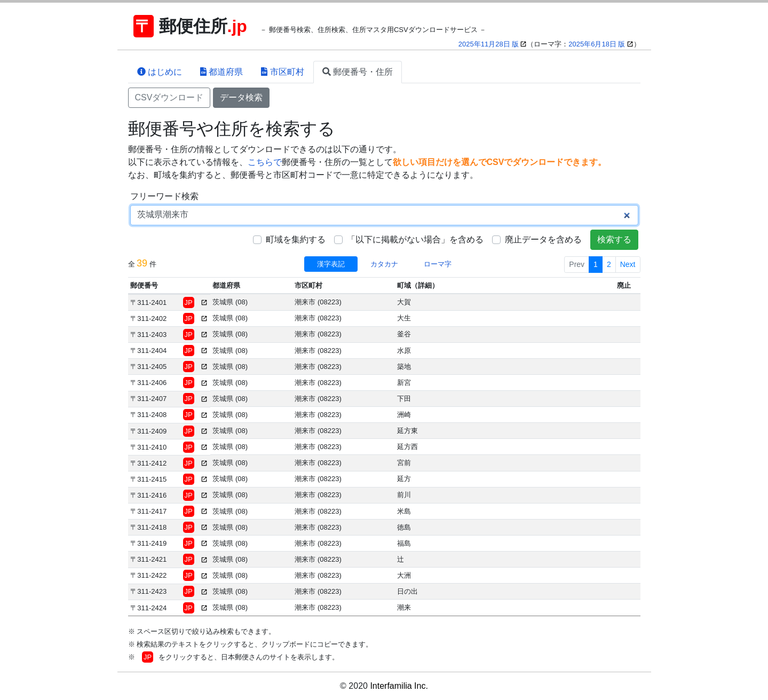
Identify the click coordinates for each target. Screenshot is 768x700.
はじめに (160, 72)
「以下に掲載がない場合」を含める (415, 239)
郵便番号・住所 (358, 72)
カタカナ (384, 264)
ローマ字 (438, 264)
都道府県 (221, 72)
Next (628, 264)
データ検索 (241, 97)
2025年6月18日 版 (597, 44)
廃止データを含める (543, 239)
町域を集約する (296, 239)
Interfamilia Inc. (399, 686)
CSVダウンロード (169, 97)
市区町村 (282, 72)
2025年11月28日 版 (489, 44)
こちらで (265, 162)
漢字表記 (331, 264)
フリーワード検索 (164, 196)
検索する (614, 239)
